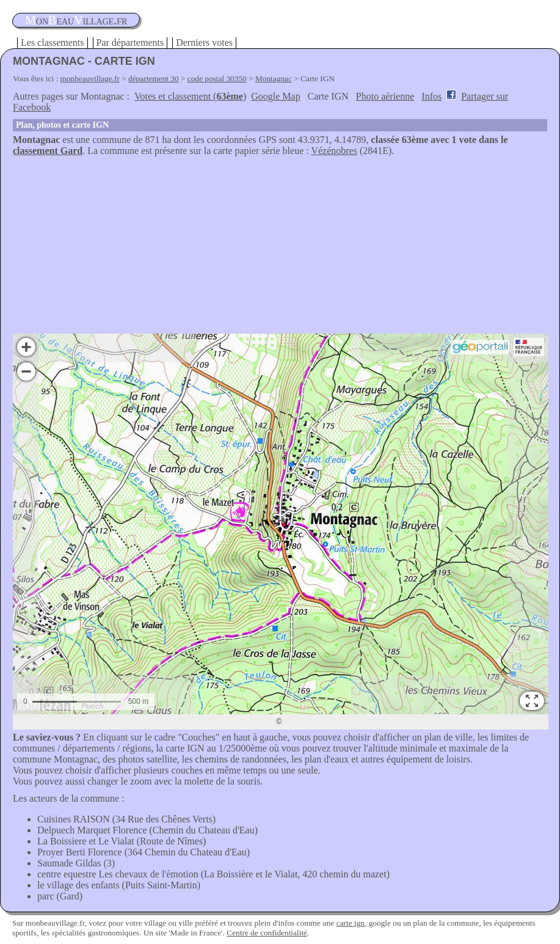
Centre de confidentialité (267, 933)
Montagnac (274, 79)
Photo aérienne (385, 96)
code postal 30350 (217, 79)
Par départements (130, 42)
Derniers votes (204, 42)
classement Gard (48, 151)
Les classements (53, 42)
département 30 (154, 79)
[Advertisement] (280, 248)
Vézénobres (334, 151)
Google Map (275, 96)
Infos (431, 96)
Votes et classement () (190, 96)
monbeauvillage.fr (90, 79)
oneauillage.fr (76, 20)
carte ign (351, 923)
